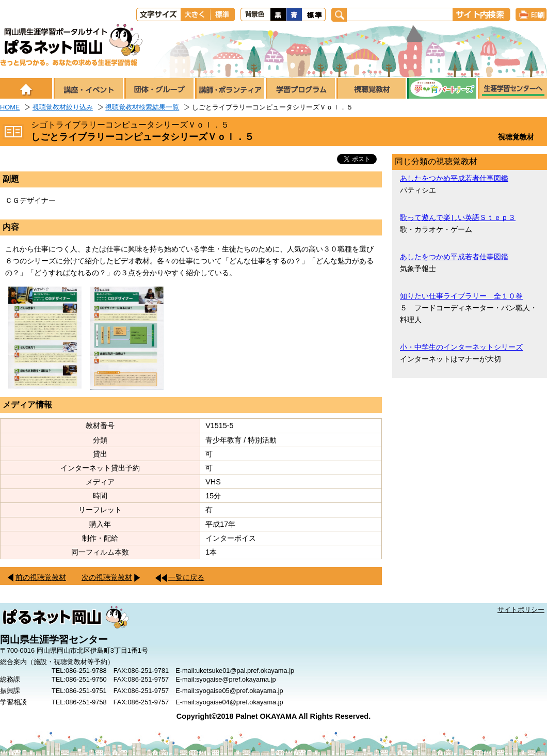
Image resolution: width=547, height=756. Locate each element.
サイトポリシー (521, 610)
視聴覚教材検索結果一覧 (142, 107)
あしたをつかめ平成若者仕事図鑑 (454, 178)
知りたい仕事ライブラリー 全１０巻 (461, 296)
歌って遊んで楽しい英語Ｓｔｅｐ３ (458, 217)
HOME (10, 107)
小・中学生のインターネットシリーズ (461, 347)
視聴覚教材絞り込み (63, 107)
